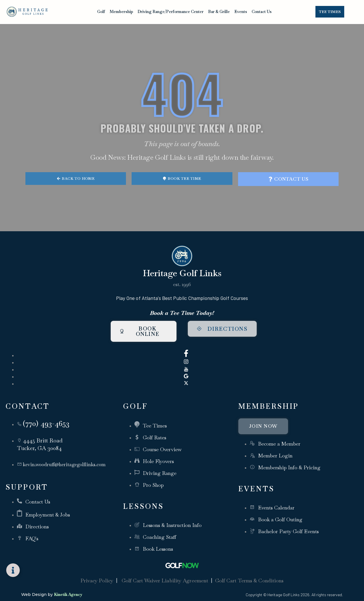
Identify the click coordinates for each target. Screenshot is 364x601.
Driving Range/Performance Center (171, 12)
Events (241, 12)
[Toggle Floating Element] (13, 570)
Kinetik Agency (68, 587)
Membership (121, 12)
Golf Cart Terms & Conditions (249, 573)
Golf (101, 12)
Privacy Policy (97, 573)
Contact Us (262, 12)
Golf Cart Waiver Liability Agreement (165, 573)
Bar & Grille (219, 12)
